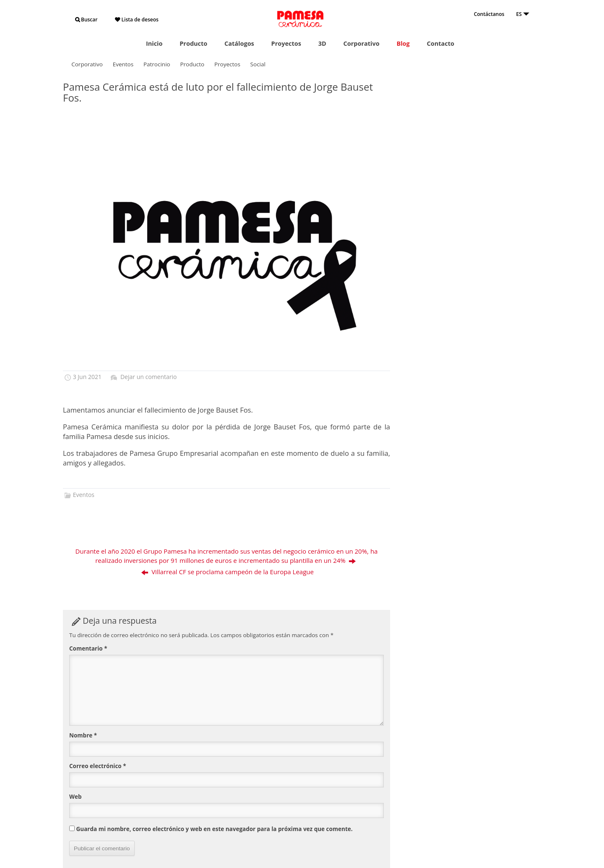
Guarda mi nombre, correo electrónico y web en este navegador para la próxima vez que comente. (215, 829)
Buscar (86, 20)
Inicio (154, 43)
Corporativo (361, 43)
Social (258, 64)
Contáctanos (489, 14)
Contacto (440, 43)
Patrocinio (157, 64)
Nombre (83, 735)
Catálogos (239, 43)
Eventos (123, 64)
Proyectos (286, 43)
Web (75, 797)
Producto (193, 43)
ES (523, 14)
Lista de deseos (137, 20)
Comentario (88, 648)
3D (322, 43)
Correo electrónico (98, 766)
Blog (403, 43)
